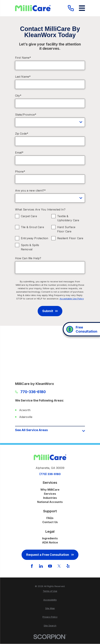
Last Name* (23, 77)
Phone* (20, 172)
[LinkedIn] (41, 566)
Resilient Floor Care (70, 238)
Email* (19, 153)
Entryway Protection (35, 238)
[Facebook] (32, 566)
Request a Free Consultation (50, 555)
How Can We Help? (28, 258)
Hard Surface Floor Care (66, 229)
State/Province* (26, 115)
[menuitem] (50, 591)
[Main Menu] (82, 8)
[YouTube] (50, 566)
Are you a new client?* (30, 191)
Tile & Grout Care (32, 227)
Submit (50, 311)
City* (18, 96)
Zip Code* (22, 134)
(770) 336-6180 (50, 474)
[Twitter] (59, 566)
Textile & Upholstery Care (68, 218)
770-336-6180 (33, 392)
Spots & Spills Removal (30, 247)
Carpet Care (29, 216)
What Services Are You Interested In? (40, 210)
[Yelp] (68, 566)
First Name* (23, 58)
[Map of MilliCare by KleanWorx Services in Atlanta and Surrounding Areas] (50, 355)
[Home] (33, 8)
